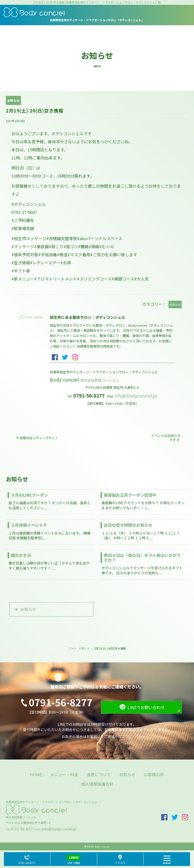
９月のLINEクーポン (29, 495)
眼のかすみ (21, 555)
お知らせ (28, 609)
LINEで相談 (74, 863)
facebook (55, 357)
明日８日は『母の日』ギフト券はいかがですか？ (142, 558)
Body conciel (85, 380)
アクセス (120, 863)
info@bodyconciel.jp (136, 396)
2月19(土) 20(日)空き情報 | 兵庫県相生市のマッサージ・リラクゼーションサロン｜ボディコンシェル (95, 2)
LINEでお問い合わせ (146, 707)
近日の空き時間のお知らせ (128, 525)
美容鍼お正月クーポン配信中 (130, 495)
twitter (65, 357)
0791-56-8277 (22, 829)
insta (75, 357)
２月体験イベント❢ (29, 525)
